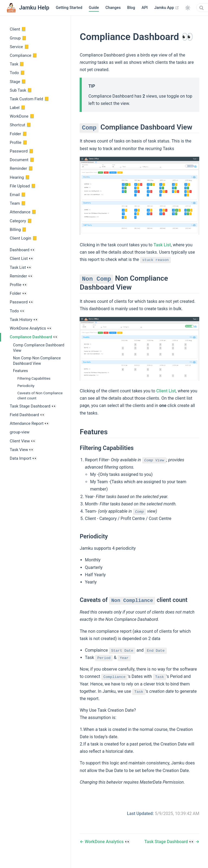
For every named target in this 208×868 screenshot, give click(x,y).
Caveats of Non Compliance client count (40, 395)
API (145, 8)
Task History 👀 (24, 320)
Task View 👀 (22, 450)
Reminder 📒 (22, 168)
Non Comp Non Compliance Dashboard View (37, 361)
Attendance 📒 (23, 212)
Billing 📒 (18, 230)
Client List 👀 (22, 259)
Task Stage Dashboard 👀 (33, 406)
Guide (94, 8)
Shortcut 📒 (21, 125)
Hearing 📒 (20, 177)
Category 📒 (21, 221)
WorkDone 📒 (22, 116)
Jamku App (167, 8)
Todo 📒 (17, 73)
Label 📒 (18, 108)
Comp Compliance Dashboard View (39, 348)
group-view (20, 432)
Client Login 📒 (24, 238)
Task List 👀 (21, 267)
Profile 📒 (19, 143)
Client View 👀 (23, 441)
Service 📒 (19, 47)
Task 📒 (17, 64)
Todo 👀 (17, 311)
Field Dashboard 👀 (27, 415)
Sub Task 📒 (21, 90)
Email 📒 (18, 195)
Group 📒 (18, 38)
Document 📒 (22, 160)
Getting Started (69, 8)
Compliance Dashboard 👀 (34, 337)
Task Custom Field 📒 (30, 99)
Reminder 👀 (22, 276)
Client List (166, 391)
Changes (113, 8)
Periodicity (26, 386)
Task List (162, 245)
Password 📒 (22, 151)
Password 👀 (22, 302)
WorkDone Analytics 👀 (31, 328)
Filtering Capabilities (34, 378)
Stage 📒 (18, 82)
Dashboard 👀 (23, 250)
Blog (131, 8)
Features (20, 371)
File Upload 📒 (23, 186)
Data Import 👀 (24, 458)
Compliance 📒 (24, 55)
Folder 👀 (19, 293)
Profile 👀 (19, 285)
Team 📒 (18, 203)
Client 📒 (18, 29)
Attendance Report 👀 (30, 423)
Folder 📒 (19, 134)
